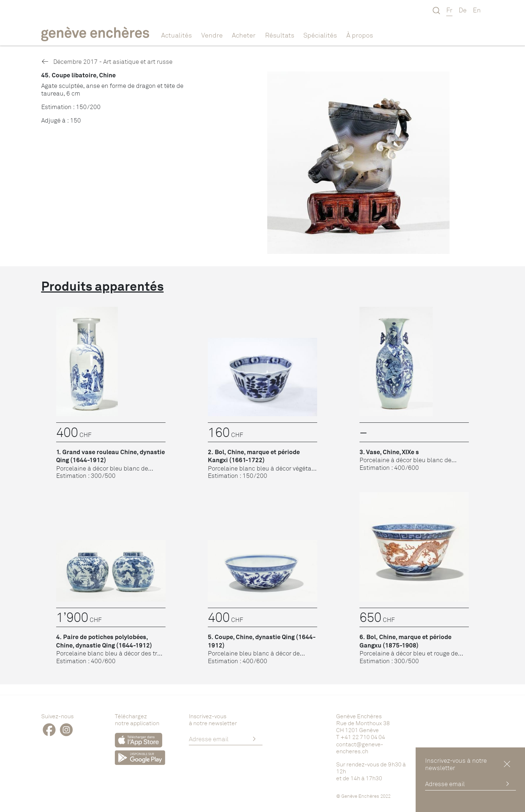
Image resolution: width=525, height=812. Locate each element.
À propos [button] (360, 35)
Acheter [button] (244, 35)
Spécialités (320, 35)
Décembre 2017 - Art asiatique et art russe (107, 61)
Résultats (280, 35)
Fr (449, 10)
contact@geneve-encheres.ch (360, 748)
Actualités (176, 35)
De (463, 10)
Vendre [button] (212, 35)
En (477, 10)
